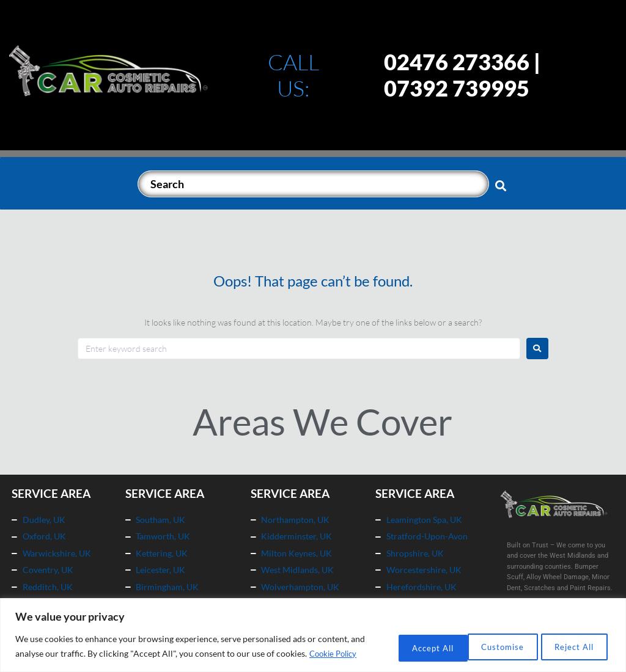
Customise (401, 639)
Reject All (485, 639)
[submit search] (501, 185)
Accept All (570, 639)
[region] (313, 628)
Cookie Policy (75, 654)
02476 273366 (457, 62)
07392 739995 (457, 88)
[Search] (313, 184)
